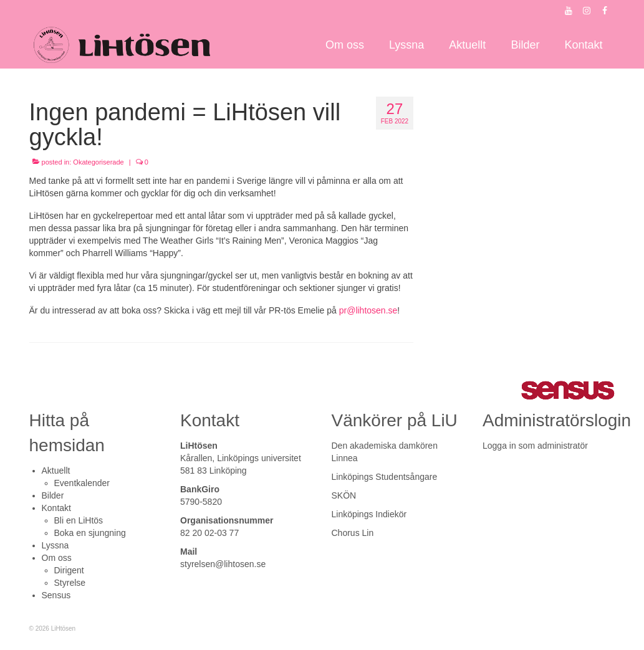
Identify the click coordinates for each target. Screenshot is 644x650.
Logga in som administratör (535, 446)
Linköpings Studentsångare (385, 477)
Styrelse (70, 583)
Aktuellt (56, 471)
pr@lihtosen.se (368, 310)
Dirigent (69, 570)
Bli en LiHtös (79, 520)
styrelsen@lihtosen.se (223, 564)
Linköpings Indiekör (369, 514)
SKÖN (344, 495)
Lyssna (55, 545)
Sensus (56, 595)
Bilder (53, 495)
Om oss (57, 558)
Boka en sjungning (90, 533)
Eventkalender (82, 483)
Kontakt (56, 508)
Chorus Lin (353, 533)
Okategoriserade (98, 162)
